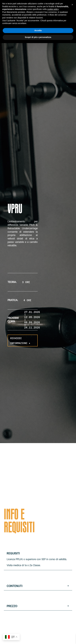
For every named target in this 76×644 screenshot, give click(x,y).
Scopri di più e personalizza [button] (38, 37)
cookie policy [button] (53, 9)
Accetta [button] (38, 30)
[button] (72, 5)
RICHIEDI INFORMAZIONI (21, 341)
